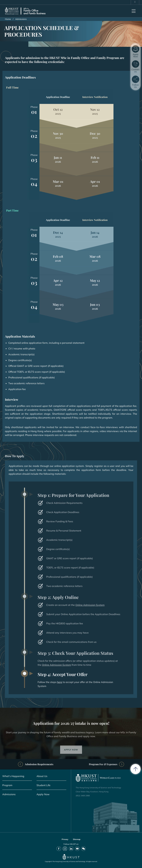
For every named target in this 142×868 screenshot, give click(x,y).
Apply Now (43, 794)
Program (7, 785)
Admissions (9, 794)
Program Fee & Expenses (89, 764)
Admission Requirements (53, 764)
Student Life (43, 785)
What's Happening (13, 776)
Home (8, 19)
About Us (42, 776)
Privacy (65, 839)
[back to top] (136, 769)
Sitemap (77, 839)
